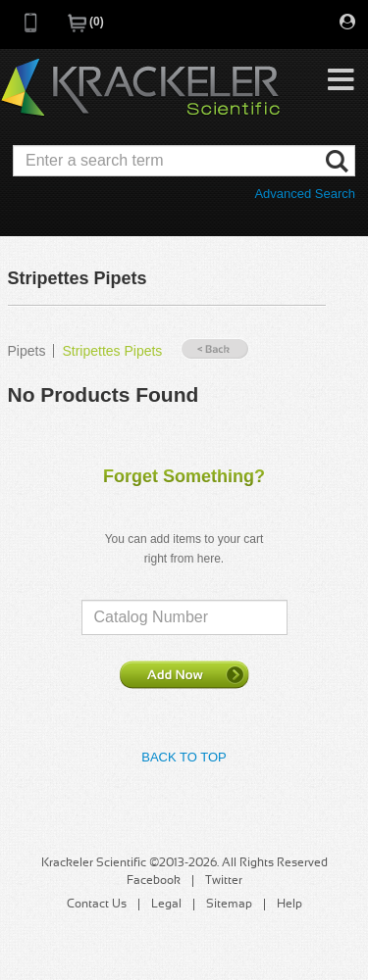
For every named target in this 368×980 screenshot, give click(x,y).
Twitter (224, 881)
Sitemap (229, 905)
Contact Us (97, 905)
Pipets (27, 351)
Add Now (184, 674)
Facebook (154, 881)
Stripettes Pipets (112, 351)
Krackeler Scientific (140, 88)
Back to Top (184, 757)
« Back (215, 349)
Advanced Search (305, 194)
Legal (166, 905)
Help (289, 905)
